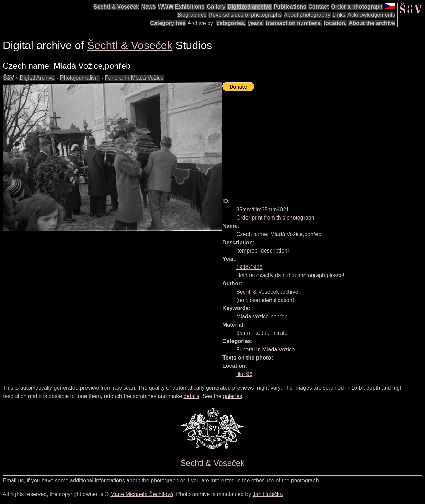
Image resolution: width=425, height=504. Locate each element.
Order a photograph (357, 7)
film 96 (244, 374)
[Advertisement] (324, 141)
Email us (13, 480)
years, (256, 23)
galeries (232, 396)
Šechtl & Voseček (116, 7)
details (192, 396)
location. (335, 23)
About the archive (372, 23)
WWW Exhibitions (181, 7)
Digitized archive (249, 7)
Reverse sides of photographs (245, 15)
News (149, 7)
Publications (290, 7)
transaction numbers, (294, 23)
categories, (231, 23)
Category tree (168, 23)
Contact (319, 7)
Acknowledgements (371, 15)
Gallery (216, 7)
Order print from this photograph (275, 218)
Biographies (192, 15)
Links (339, 15)
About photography (307, 15)
